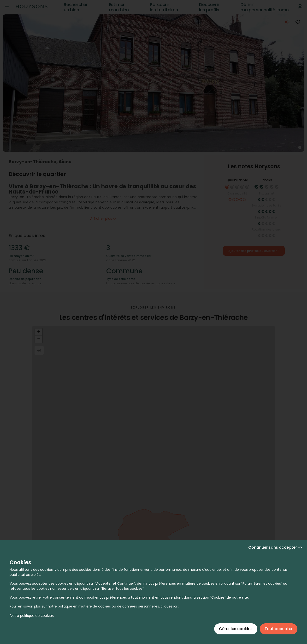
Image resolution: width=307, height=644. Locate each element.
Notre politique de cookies (32, 616)
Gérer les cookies (236, 629)
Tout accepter (279, 629)
